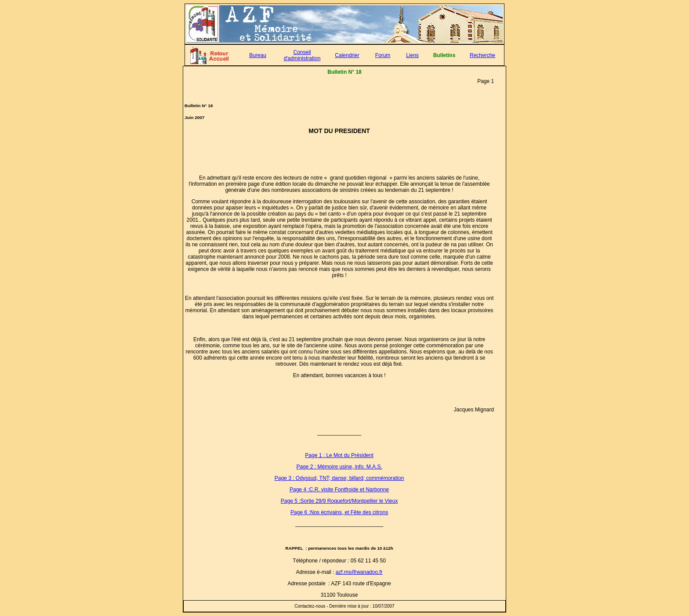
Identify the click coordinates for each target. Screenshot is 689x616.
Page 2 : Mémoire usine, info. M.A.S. (339, 467)
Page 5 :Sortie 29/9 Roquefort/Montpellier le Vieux (339, 501)
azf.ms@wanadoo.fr (359, 572)
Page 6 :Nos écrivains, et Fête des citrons (339, 512)
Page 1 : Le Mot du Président (339, 455)
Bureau (258, 55)
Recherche (482, 55)
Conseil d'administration (302, 55)
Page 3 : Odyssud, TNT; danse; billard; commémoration (339, 478)
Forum (383, 55)
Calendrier (347, 55)
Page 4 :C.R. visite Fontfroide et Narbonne (339, 490)
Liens (412, 55)
